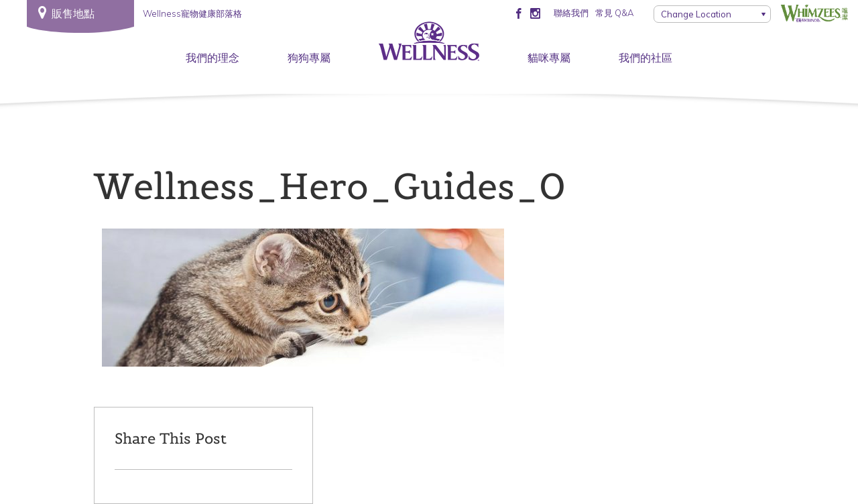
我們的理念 (212, 58)
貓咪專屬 (549, 58)
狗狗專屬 (309, 58)
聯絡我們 (571, 13)
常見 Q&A (614, 13)
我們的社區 (646, 58)
